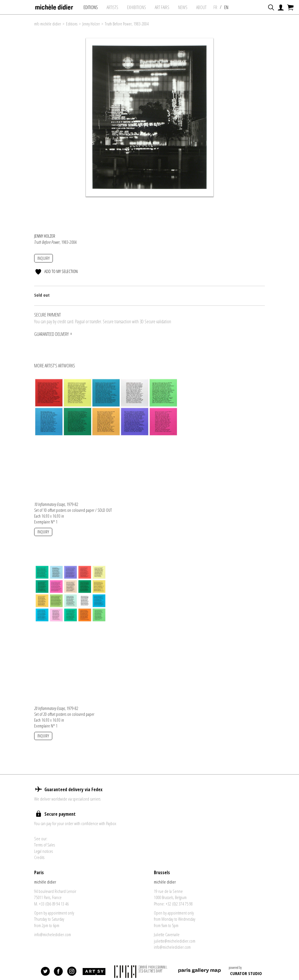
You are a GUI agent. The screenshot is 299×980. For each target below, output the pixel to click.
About (202, 7)
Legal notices (44, 859)
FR (216, 7)
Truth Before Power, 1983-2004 (127, 24)
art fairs (163, 7)
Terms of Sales (45, 852)
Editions (91, 7)
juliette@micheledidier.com (175, 948)
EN (227, 7)
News (183, 7)
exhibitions (137, 7)
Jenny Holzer (91, 24)
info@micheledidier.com (53, 942)
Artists (113, 7)
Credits (39, 865)
